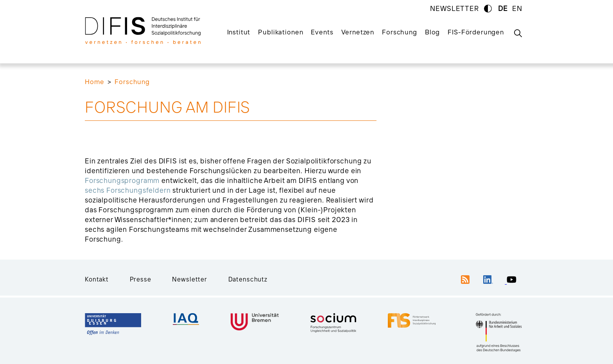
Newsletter (190, 279)
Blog (432, 32)
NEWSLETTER (454, 8)
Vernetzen (358, 32)
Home (94, 82)
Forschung (400, 32)
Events (322, 32)
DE (503, 8)
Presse (141, 279)
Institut (239, 32)
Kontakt (97, 279)
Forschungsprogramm (122, 180)
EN (517, 8)
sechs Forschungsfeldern (128, 190)
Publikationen (281, 32)
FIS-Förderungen (476, 32)
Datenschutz (248, 279)
